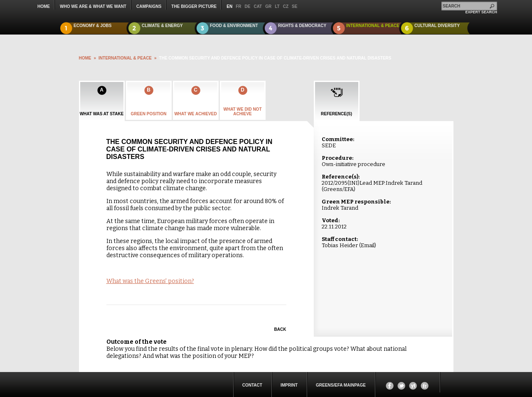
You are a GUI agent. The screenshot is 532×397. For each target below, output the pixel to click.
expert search (481, 12)
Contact (252, 385)
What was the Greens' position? (150, 281)
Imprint (289, 385)
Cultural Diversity (437, 26)
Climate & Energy (162, 26)
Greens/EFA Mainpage (341, 385)
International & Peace (373, 26)
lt (277, 6)
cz (286, 6)
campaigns (149, 6)
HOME (85, 58)
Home (44, 6)
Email (368, 245)
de (248, 6)
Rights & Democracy (302, 26)
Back (280, 329)
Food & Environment (234, 26)
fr (238, 6)
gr (268, 6)
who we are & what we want (93, 6)
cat (258, 6)
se (294, 6)
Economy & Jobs (93, 26)
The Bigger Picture (194, 6)
